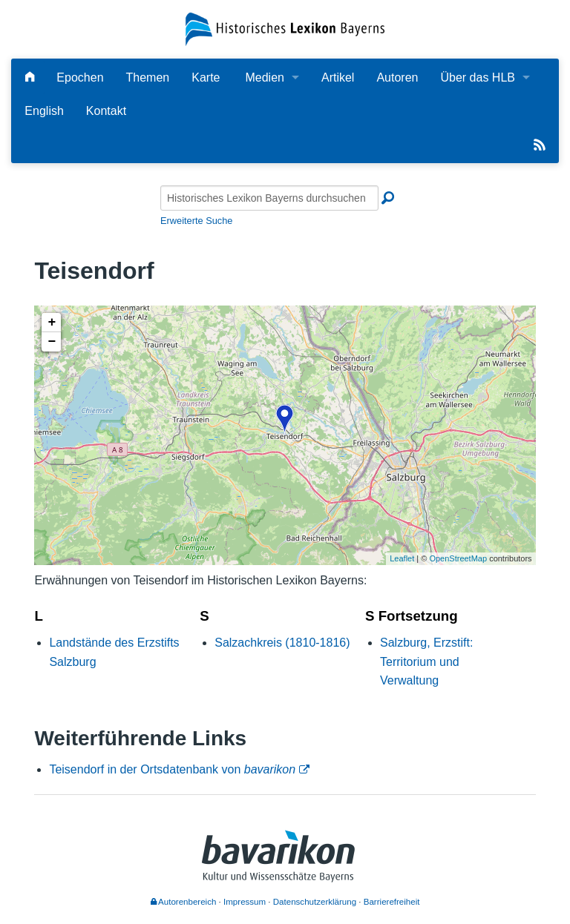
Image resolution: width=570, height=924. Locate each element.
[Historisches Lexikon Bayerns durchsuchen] (269, 198)
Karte (206, 77)
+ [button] (52, 323)
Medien (264, 77)
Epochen (80, 77)
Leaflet (402, 558)
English (44, 111)
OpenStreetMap (458, 558)
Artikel (338, 77)
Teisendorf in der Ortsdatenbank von (172, 769)
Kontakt (106, 111)
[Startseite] (285, 29)
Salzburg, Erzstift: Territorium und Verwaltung (426, 661)
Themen (148, 77)
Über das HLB (478, 77)
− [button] (52, 342)
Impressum (245, 902)
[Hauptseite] (30, 77)
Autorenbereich (184, 902)
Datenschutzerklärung (315, 902)
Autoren (397, 77)
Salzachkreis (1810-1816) (282, 643)
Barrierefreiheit (392, 902)
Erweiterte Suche (196, 221)
